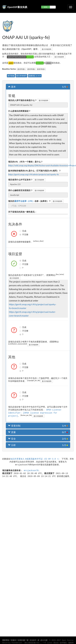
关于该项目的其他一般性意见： (22, 212)
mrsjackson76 (31, 470)
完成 (21, 231)
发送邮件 (33, 640)
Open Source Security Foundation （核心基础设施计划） (38, 642)
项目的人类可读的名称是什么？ (22, 100)
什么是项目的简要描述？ (19, 111)
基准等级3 (41, 69)
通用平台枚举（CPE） (24, 201)
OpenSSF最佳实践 (17, 7)
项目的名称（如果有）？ (29, 201)
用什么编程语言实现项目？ (20, 190)
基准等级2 (31, 69)
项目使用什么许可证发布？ (20, 180)
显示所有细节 (21, 76)
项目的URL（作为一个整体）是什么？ (25, 162)
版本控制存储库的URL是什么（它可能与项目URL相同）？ (34, 171)
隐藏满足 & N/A (35, 76)
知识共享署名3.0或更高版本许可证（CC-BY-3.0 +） (35, 458)
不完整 (21, 235)
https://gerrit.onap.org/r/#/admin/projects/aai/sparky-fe (34, 174)
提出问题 (44, 640)
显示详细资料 (47, 49)
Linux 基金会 (53, 643)
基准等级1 (21, 69)
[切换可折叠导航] (71, 7)
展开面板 (11, 76)
